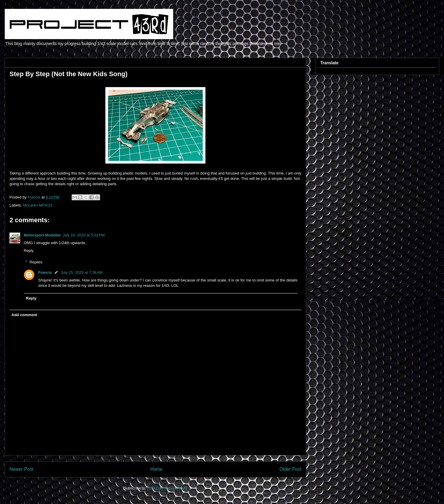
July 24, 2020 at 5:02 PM (84, 235)
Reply (29, 251)
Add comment (24, 315)
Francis (45, 272)
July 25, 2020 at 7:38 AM (82, 272)
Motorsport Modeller (42, 235)
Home (157, 469)
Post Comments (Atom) (167, 488)
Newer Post (21, 469)
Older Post (290, 469)
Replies (36, 262)
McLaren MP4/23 (38, 205)
